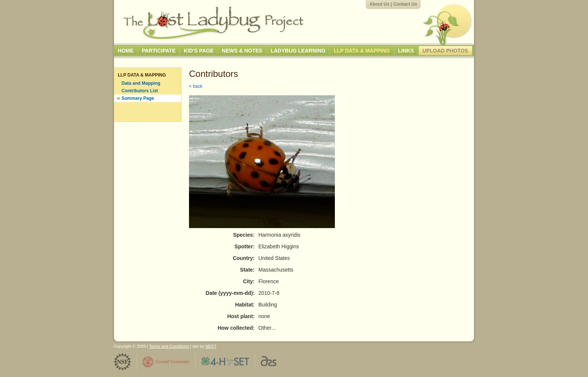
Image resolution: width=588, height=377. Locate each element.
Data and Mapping (141, 83)
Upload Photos (445, 51)
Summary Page (138, 98)
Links (406, 51)
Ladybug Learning (298, 51)
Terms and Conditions (169, 346)
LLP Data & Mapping (362, 51)
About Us (379, 4)
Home (126, 51)
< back (196, 86)
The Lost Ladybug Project (213, 23)
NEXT (211, 346)
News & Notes (242, 51)
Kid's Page (199, 51)
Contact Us (405, 4)
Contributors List (140, 91)
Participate (159, 51)
